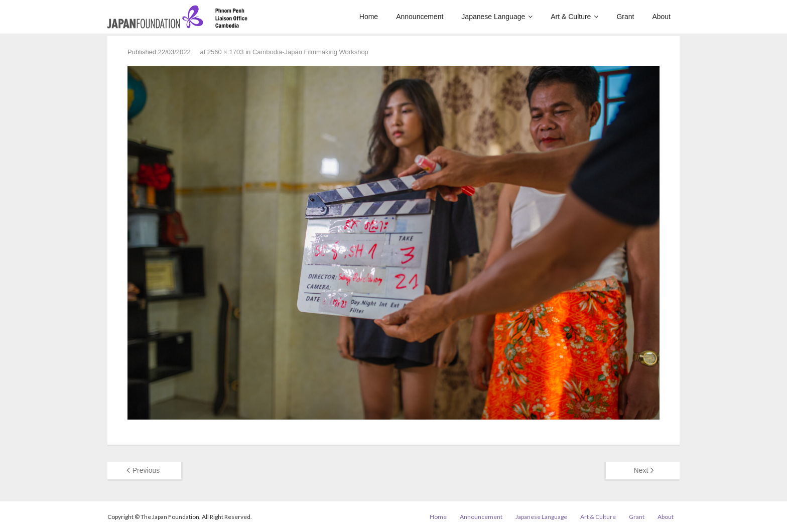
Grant (637, 517)
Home (438, 517)
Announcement (481, 517)
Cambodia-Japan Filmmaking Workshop (310, 52)
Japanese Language (541, 517)
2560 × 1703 (226, 52)
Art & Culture (598, 517)
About (666, 517)
